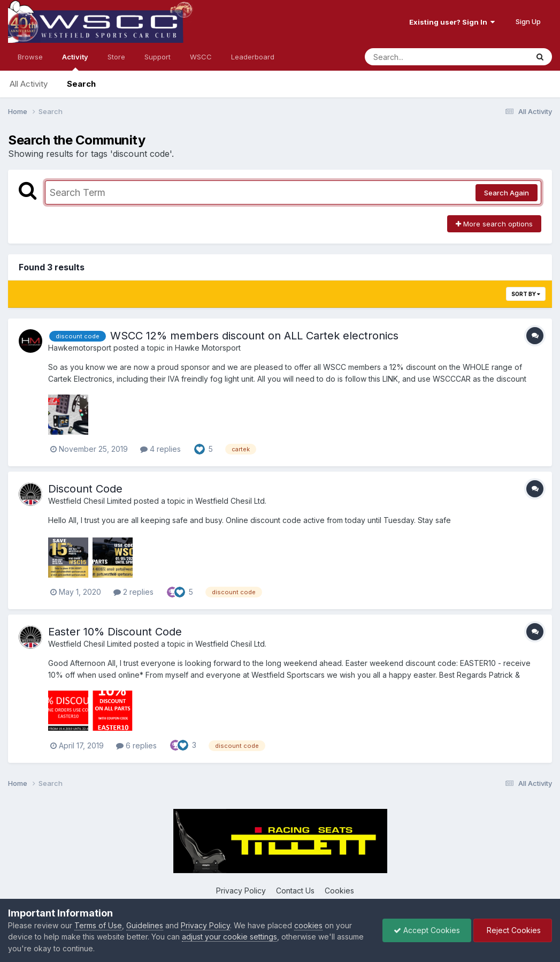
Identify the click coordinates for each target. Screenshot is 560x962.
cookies (308, 925)
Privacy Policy (241, 891)
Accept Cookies (427, 930)
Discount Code (85, 489)
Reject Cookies (513, 930)
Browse (30, 57)
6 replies (136, 745)
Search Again (507, 193)
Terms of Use (98, 925)
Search (81, 84)
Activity (75, 62)
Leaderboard (253, 57)
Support (158, 57)
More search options (494, 224)
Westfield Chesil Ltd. (231, 501)
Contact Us (295, 891)
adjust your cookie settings (229, 937)
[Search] (417, 57)
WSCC (201, 57)
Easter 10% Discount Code (115, 632)
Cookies (339, 891)
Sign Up (528, 21)
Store (116, 57)
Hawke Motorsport (208, 348)
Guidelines (145, 925)
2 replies (133, 592)
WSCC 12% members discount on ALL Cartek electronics (254, 336)
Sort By (526, 294)
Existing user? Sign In (452, 22)
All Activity (29, 84)
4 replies (160, 449)
